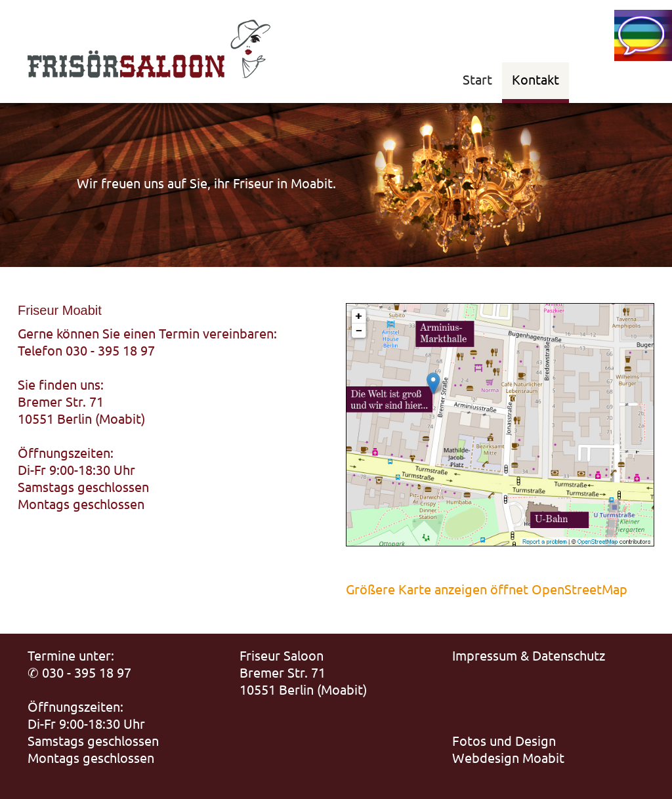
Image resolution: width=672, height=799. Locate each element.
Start (477, 79)
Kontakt (535, 79)
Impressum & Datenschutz (529, 655)
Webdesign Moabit (508, 757)
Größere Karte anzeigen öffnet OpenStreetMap (487, 589)
